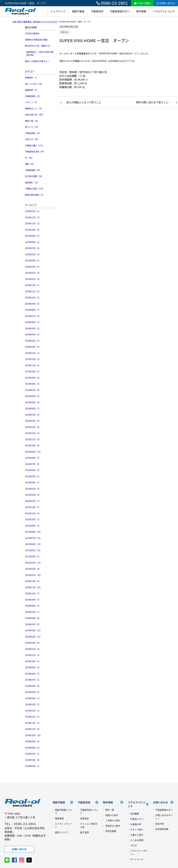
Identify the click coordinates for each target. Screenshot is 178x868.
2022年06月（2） (33, 470)
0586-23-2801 (112, 3)
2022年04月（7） (33, 482)
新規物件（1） (32, 77)
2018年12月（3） (33, 723)
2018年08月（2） (33, 748)
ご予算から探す (113, 820)
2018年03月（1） (33, 766)
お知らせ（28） (32, 139)
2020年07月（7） (33, 612)
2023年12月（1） (33, 359)
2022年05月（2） (33, 476)
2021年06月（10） (33, 544)
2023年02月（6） (33, 421)
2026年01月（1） (33, 211)
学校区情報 (111, 831)
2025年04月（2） (33, 260)
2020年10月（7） (33, 593)
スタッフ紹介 (137, 829)
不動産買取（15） (33, 133)
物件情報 (141, 11)
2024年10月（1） (33, 297)
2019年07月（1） (33, 680)
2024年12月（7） (33, 285)
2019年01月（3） (33, 717)
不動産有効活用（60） (35, 151)
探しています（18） (34, 84)
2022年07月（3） (33, 464)
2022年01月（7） (33, 501)
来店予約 (160, 824)
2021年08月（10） (33, 532)
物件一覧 (110, 810)
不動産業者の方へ (120, 11)
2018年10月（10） (33, 735)
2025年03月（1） (33, 267)
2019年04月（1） (33, 698)
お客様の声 (136, 824)
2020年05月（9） (33, 624)
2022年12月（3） (33, 433)
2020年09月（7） (33, 600)
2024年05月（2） (33, 328)
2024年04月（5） (33, 334)
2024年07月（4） (33, 316)
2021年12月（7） (33, 507)
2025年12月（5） (33, 217)
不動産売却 (97, 11)
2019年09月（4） (33, 667)
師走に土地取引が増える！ (37, 61)
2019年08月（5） (33, 674)
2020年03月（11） (33, 637)
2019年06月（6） (33, 686)
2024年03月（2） (33, 341)
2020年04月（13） (33, 630)
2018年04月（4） (33, 760)
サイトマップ (137, 859)
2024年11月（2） (33, 291)
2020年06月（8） (33, 618)
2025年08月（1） (33, 242)
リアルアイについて (164, 11)
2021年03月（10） (33, 563)
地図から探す (112, 815)
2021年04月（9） (33, 556)
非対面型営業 (162, 829)
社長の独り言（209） (35, 114)
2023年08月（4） (33, 384)
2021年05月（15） (33, 550)
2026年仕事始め (32, 33)
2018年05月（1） (33, 754)
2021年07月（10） (33, 538)
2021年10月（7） (33, 519)
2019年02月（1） (33, 711)
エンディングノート (64, 825)
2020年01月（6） (33, 649)
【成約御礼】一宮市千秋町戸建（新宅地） (39, 53)
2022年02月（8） (33, 495)
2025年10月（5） (33, 230)
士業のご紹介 (137, 835)
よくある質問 (137, 840)
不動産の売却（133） (35, 188)
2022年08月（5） (33, 458)
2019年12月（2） (33, 655)
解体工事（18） (32, 121)
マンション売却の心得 (89, 825)
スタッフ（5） (32, 102)
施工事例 (84, 832)
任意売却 (84, 818)
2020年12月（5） (33, 581)
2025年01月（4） (33, 279)
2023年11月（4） (33, 365)
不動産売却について (89, 811)
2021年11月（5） (33, 513)
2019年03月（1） (33, 704)
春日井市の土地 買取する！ (38, 46)
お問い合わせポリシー (164, 817)
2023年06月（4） (33, 396)
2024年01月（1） (33, 353)
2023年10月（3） (33, 371)
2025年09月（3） (33, 236)
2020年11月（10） (33, 587)
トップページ (58, 11)
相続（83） (30, 164)
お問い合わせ (166, 3)
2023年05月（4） (33, 402)
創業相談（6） (32, 90)
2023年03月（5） (33, 415)
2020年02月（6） (33, 643)
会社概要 (135, 814)
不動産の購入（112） (35, 145)
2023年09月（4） (33, 378)
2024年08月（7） (33, 310)
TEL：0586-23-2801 (20, 824)
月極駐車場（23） (33, 96)
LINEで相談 (142, 3)
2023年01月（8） (33, 427)
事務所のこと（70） (34, 108)
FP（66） (29, 158)
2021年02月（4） (33, 569)
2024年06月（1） (33, 322)
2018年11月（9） (33, 729)
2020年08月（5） (33, 606)
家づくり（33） (32, 127)
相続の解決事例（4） (35, 195)
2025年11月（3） (33, 223)
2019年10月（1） (33, 661)
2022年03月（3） (33, 489)
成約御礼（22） (32, 182)
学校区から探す (113, 826)
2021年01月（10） (33, 575)
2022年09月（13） (33, 452)
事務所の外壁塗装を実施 (36, 40)
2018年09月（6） (33, 741)
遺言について (62, 832)
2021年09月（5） (33, 526)
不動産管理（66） (33, 170)
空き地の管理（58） (34, 176)
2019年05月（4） (33, 692)
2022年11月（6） (33, 439)
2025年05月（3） (33, 254)
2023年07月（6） (33, 390)
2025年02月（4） (33, 273)
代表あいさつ (137, 819)
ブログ (133, 845)
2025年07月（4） (33, 248)
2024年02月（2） (33, 347)
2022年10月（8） (33, 445)
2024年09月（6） (33, 304)
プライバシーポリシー (139, 852)
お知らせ (65, 32)
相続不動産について (64, 811)
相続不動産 (78, 11)
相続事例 (59, 818)
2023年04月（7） (33, 408)
